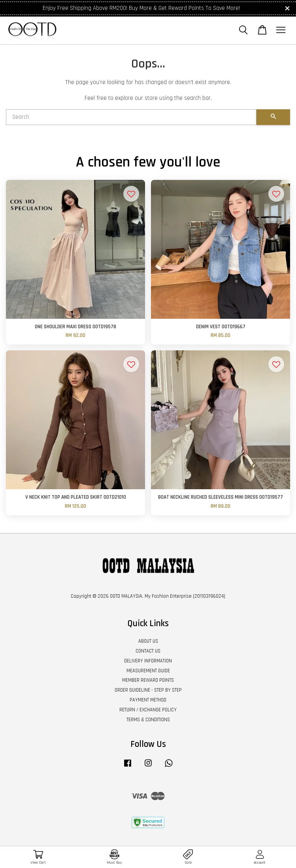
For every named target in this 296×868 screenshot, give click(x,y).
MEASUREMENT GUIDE (148, 671)
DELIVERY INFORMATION (148, 661)
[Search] (131, 117)
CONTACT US (148, 651)
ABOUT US (148, 641)
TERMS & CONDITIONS (148, 720)
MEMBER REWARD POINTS (148, 680)
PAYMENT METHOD (148, 700)
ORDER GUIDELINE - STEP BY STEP (148, 690)
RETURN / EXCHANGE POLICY (148, 710)
